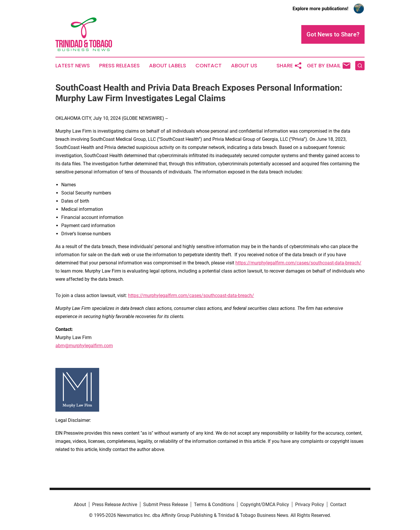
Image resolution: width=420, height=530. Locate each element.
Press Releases (119, 66)
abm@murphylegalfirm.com (84, 346)
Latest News (73, 66)
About (80, 504)
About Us (244, 66)
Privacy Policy (310, 504)
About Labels (168, 66)
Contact (209, 66)
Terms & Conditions (214, 504)
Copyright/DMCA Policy (265, 504)
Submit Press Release (166, 504)
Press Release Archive (115, 504)
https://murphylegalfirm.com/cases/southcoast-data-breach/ (298, 263)
